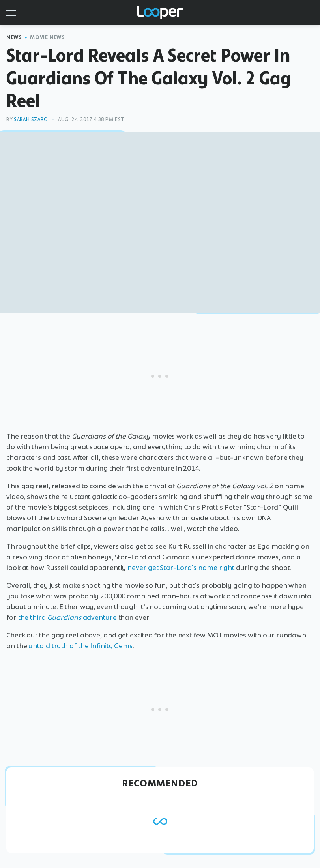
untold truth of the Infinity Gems (80, 646)
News (14, 37)
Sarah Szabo (31, 119)
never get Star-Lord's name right (181, 568)
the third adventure (67, 617)
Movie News (47, 37)
